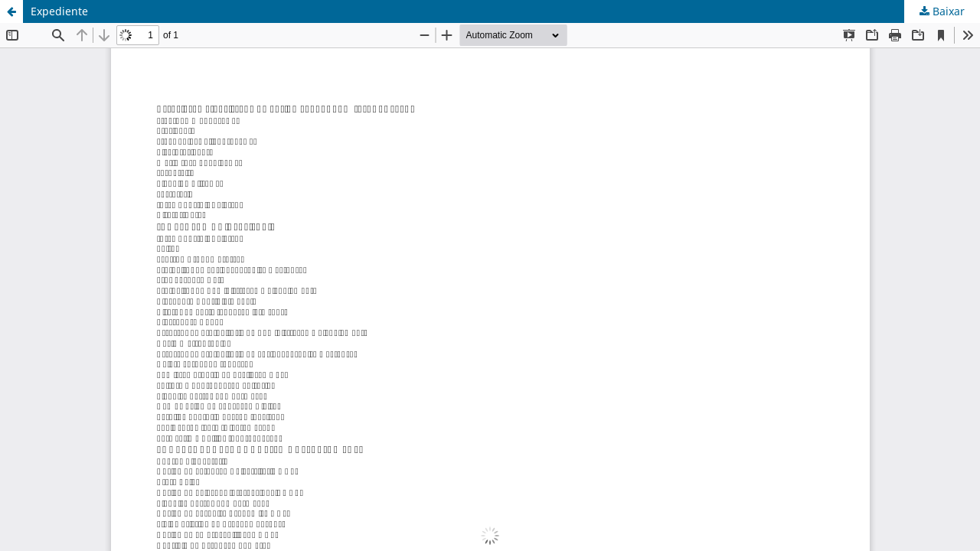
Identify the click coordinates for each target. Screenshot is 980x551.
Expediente (59, 11)
